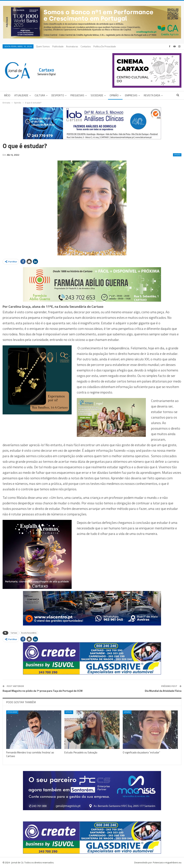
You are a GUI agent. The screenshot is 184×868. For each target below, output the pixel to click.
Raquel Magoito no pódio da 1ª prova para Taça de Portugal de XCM (43, 691)
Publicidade (58, 46)
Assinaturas (72, 46)
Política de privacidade (105, 46)
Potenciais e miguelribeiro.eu (167, 863)
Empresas (131, 95)
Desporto (58, 95)
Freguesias (77, 95)
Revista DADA (152, 95)
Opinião (114, 95)
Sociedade (97, 95)
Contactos (86, 46)
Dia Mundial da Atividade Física (163, 691)
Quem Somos (43, 46)
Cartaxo (14, 633)
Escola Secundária (29, 633)
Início (7, 95)
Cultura (40, 95)
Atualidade (21, 95)
